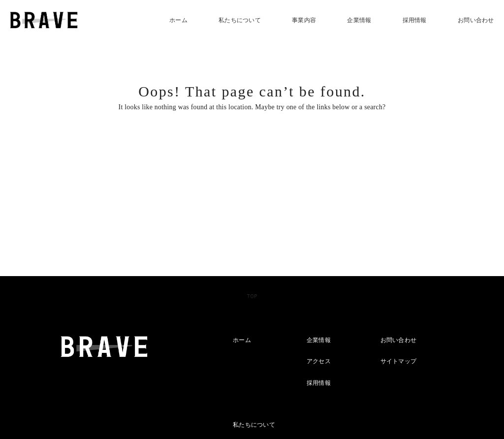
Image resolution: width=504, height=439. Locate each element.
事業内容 (304, 20)
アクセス (319, 361)
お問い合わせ (476, 20)
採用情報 (415, 20)
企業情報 (359, 20)
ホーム (178, 20)
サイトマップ (399, 361)
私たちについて (240, 20)
